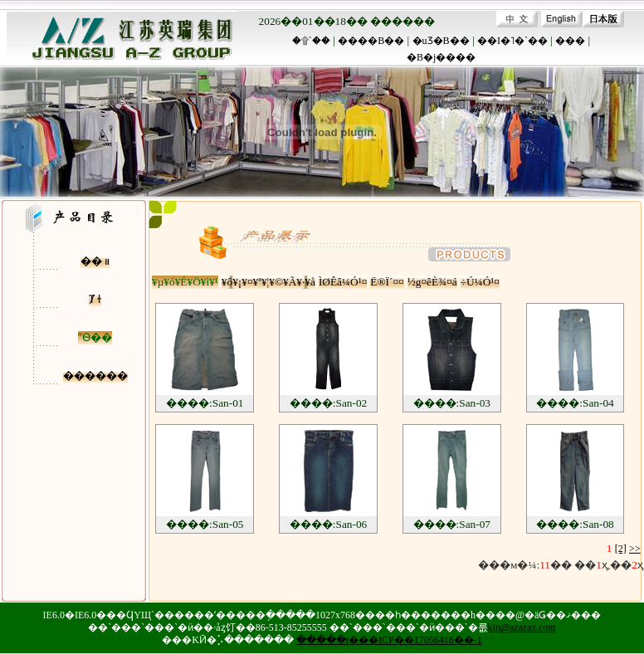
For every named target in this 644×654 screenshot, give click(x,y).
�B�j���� (441, 57)
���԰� (570, 41)
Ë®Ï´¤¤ (387, 282)
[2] (621, 549)
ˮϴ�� (95, 337)
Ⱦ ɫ (95, 299)
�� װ (95, 261)
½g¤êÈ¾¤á (432, 282)
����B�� (371, 41)
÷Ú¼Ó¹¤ (480, 282)
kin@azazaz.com (522, 627)
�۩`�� (311, 41)
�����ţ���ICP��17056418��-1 (389, 640)
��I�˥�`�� (512, 41)
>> (635, 549)
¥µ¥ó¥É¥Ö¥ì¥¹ (185, 282)
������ (95, 376)
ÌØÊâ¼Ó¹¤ (343, 282)
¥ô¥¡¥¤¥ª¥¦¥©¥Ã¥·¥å (268, 282)
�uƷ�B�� (441, 41)
